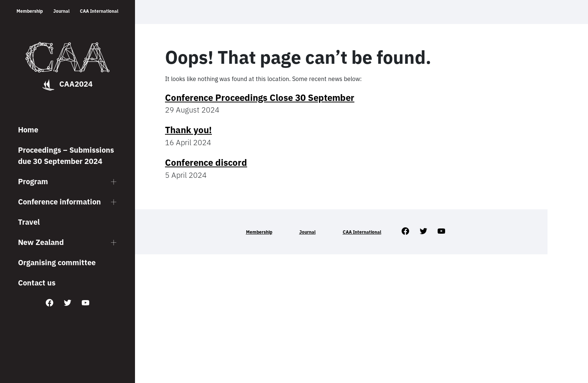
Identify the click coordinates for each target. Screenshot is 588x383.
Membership (30, 11)
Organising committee (57, 262)
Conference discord (206, 162)
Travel (29, 222)
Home (28, 130)
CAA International (99, 11)
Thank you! (188, 130)
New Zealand (41, 242)
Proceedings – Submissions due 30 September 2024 (66, 155)
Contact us (37, 283)
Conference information (59, 202)
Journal (61, 11)
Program (33, 181)
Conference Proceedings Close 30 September (260, 98)
